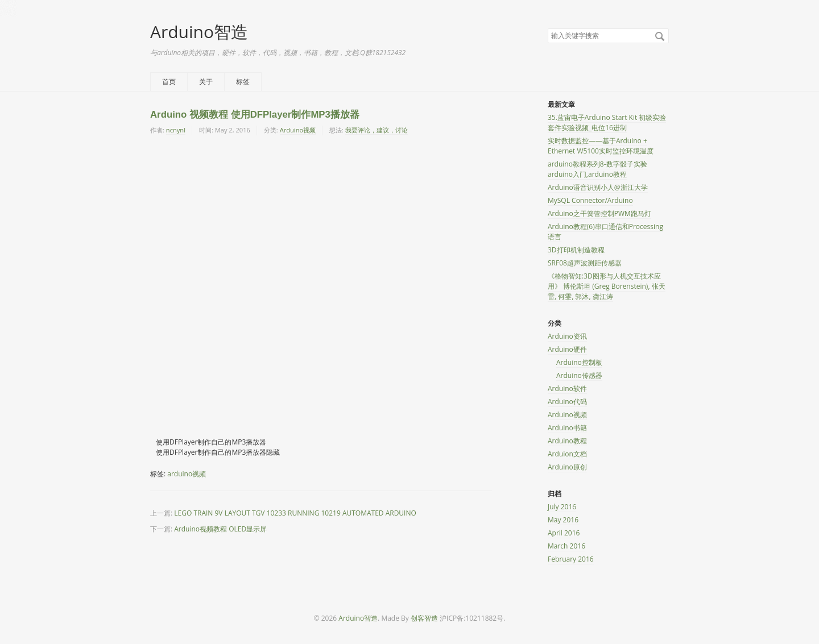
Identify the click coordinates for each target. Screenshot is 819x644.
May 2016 (563, 520)
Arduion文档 (567, 454)
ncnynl (176, 130)
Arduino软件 (567, 389)
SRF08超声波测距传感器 (585, 263)
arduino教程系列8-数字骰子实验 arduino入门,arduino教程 (597, 169)
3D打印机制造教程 (576, 250)
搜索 (660, 36)
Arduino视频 (298, 130)
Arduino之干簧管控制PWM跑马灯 (599, 213)
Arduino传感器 (579, 375)
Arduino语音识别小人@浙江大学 (598, 187)
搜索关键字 (547, 28)
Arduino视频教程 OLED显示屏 (220, 529)
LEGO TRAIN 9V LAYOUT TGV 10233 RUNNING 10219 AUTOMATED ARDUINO (295, 513)
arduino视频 (187, 474)
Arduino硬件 (567, 349)
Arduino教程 (567, 441)
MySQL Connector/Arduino (590, 200)
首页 (169, 82)
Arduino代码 (567, 402)
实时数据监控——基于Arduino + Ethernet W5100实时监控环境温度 (601, 146)
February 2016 (571, 559)
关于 (206, 82)
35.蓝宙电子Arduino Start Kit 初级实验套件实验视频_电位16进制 (607, 122)
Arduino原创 (567, 467)
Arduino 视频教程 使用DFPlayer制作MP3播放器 (255, 115)
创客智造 (424, 618)
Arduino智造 (199, 32)
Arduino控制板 (579, 362)
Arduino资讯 (567, 336)
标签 (243, 82)
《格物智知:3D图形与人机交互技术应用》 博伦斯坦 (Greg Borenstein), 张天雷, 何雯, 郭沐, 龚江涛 (607, 286)
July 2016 (562, 507)
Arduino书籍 (567, 428)
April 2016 (564, 533)
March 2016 (566, 546)
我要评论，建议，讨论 (377, 130)
